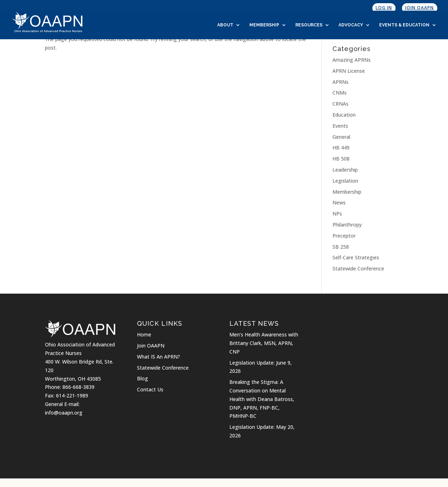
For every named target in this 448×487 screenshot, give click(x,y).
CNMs (340, 93)
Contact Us (150, 389)
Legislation (345, 181)
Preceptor (344, 236)
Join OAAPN (419, 8)
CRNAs (340, 104)
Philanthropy (347, 225)
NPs (337, 214)
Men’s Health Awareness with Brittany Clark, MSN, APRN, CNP (264, 343)
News (339, 202)
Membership (264, 25)
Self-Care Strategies (356, 257)
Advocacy (351, 25)
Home (144, 334)
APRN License (349, 71)
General (341, 137)
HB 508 (341, 159)
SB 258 (341, 247)
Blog (142, 378)
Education (344, 115)
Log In (384, 8)
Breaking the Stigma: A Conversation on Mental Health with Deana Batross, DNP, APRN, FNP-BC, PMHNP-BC (262, 399)
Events (340, 126)
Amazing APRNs (352, 60)
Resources (309, 25)
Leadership (345, 170)
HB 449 (341, 148)
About (225, 25)
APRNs (340, 82)
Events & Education (404, 25)
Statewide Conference (358, 268)
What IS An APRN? (159, 357)
